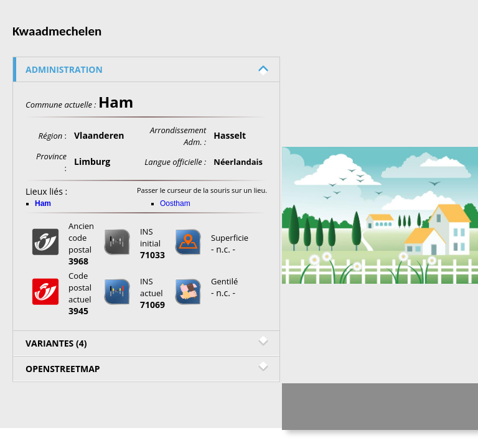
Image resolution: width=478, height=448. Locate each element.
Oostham (175, 203)
